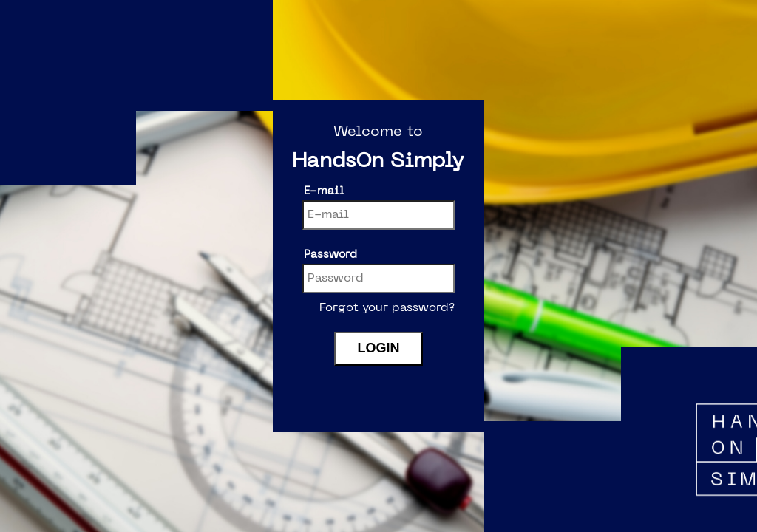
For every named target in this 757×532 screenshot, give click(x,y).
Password (330, 255)
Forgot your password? (387, 308)
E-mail (324, 191)
